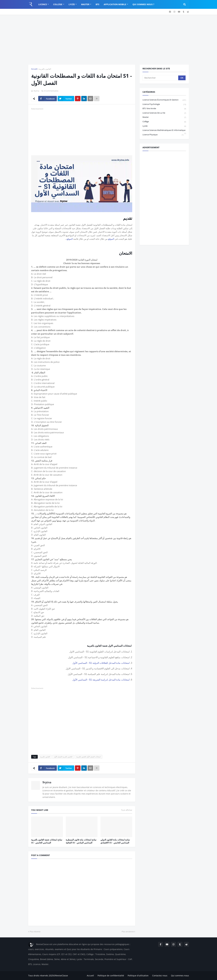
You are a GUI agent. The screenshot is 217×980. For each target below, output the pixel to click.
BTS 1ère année (164, 109)
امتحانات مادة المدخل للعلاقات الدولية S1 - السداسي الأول (101, 663)
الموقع (111, 239)
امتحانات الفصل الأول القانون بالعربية (88, 757)
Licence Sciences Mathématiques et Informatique (164, 131)
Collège (164, 122)
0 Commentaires (51, 91)
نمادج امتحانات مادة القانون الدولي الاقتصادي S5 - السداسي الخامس (115, 841)
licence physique (163, 135)
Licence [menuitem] (43, 4)
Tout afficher (127, 810)
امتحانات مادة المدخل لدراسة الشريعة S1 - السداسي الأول (101, 680)
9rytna (47, 782)
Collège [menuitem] (58, 4)
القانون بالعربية (45, 69)
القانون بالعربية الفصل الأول (63, 757)
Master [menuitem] (85, 4)
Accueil (34, 69)
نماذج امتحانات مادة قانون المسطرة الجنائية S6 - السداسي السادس (81, 841)
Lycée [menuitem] (72, 4)
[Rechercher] (161, 78)
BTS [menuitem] (97, 4)
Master (164, 117)
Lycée (164, 126)
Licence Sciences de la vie (164, 113)
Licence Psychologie (164, 104)
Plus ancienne (128, 932)
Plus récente (35, 932)
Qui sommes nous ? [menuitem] (143, 4)
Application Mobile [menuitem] (115, 4)
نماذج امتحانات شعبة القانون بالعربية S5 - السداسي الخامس (47, 841)
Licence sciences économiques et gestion (164, 100)
